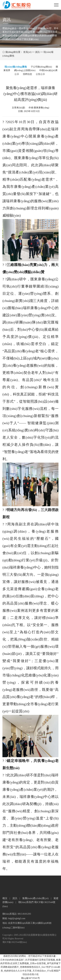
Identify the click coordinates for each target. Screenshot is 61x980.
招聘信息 (27, 74)
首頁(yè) (27, 52)
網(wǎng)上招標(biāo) (25, 70)
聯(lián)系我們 (26, 902)
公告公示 (40, 74)
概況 (5, 898)
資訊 (37, 52)
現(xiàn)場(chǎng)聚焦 (16, 67)
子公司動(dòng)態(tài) (41, 67)
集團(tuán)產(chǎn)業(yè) (35, 898)
